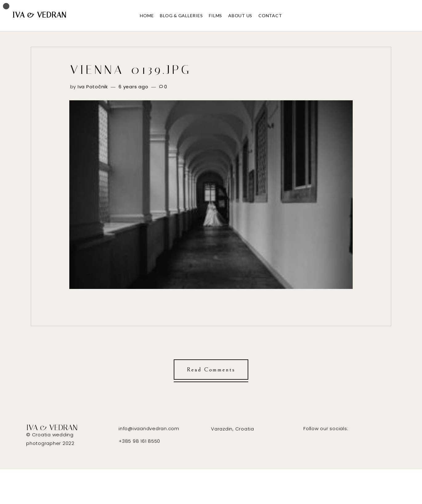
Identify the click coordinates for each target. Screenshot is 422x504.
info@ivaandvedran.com (149, 428)
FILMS (215, 16)
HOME (147, 16)
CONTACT (270, 16)
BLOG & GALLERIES (181, 16)
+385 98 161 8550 (139, 441)
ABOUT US (240, 16)
